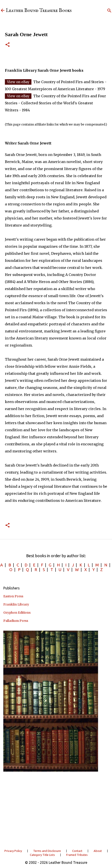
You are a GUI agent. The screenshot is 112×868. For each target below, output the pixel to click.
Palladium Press (16, 621)
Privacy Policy (13, 851)
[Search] (109, 11)
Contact (77, 851)
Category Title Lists (42, 855)
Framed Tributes (77, 855)
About (98, 851)
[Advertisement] (56, 810)
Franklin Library (16, 604)
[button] (8, 45)
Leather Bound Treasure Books (39, 11)
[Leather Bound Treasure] (3, 11)
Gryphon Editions (17, 613)
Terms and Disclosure (47, 851)
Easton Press (13, 596)
